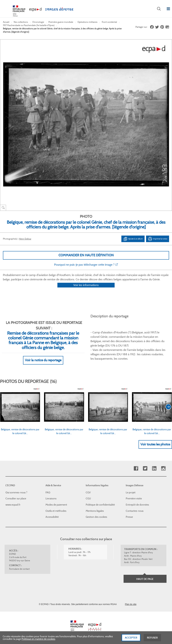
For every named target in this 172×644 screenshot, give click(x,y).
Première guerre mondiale (61, 22)
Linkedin (154, 468)
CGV (88, 492)
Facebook (136, 468)
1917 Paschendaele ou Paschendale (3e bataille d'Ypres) (29, 25)
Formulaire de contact (19, 569)
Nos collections (21, 22)
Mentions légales (95, 511)
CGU (88, 498)
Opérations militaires (87, 22)
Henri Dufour (25, 239)
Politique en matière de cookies (38, 641)
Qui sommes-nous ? (16, 492)
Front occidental (109, 22)
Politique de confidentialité (100, 505)
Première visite (134, 498)
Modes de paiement (56, 505)
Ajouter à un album (133, 239)
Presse (129, 517)
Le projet (131, 492)
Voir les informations (86, 290)
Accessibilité (52, 517)
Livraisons (51, 498)
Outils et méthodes (56, 511)
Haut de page (145, 579)
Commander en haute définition (86, 255)
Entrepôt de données (137, 505)
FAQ (48, 492)
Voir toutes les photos (155, 449)
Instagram (163, 468)
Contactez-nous (135, 511)
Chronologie (38, 22)
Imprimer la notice (158, 239)
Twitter (145, 468)
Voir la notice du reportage (43, 365)
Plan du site (131, 604)
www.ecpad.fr (13, 505)
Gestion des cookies (96, 517)
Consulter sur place (16, 498)
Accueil (6, 22)
